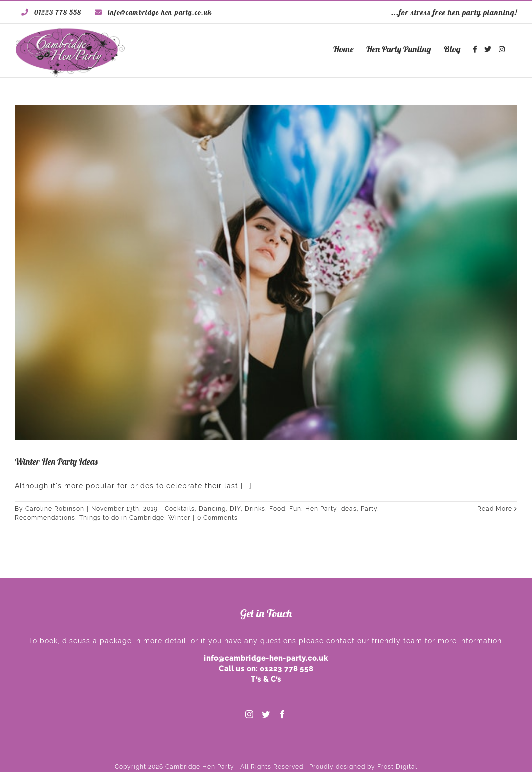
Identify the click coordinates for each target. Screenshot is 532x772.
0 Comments (218, 518)
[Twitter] (266, 714)
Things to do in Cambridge (122, 518)
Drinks (255, 509)
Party (369, 509)
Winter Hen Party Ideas (56, 462)
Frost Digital (397, 767)
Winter (179, 518)
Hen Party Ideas (331, 509)
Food (277, 509)
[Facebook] (282, 714)
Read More (495, 509)
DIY (235, 509)
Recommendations (45, 518)
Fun (295, 509)
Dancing (212, 509)
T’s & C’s (266, 679)
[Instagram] (250, 714)
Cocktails (180, 509)
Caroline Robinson (55, 509)
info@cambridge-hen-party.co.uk (266, 658)
